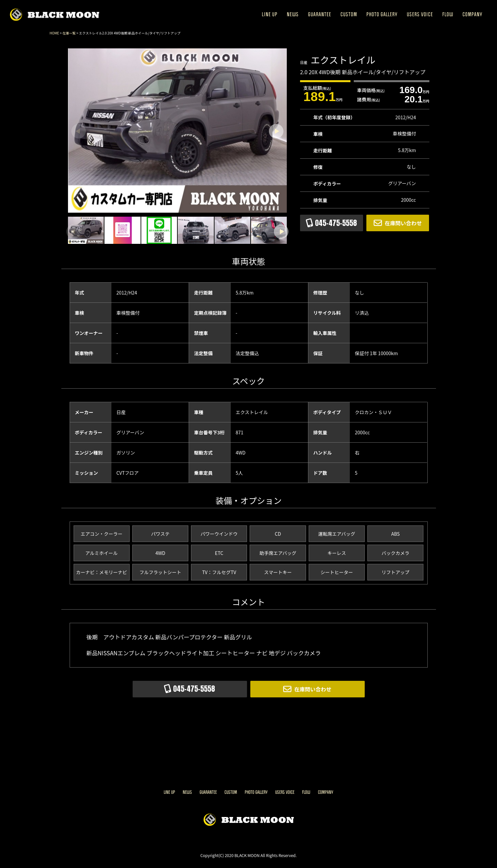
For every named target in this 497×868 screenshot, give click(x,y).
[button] (276, 131)
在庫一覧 (69, 33)
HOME (55, 33)
